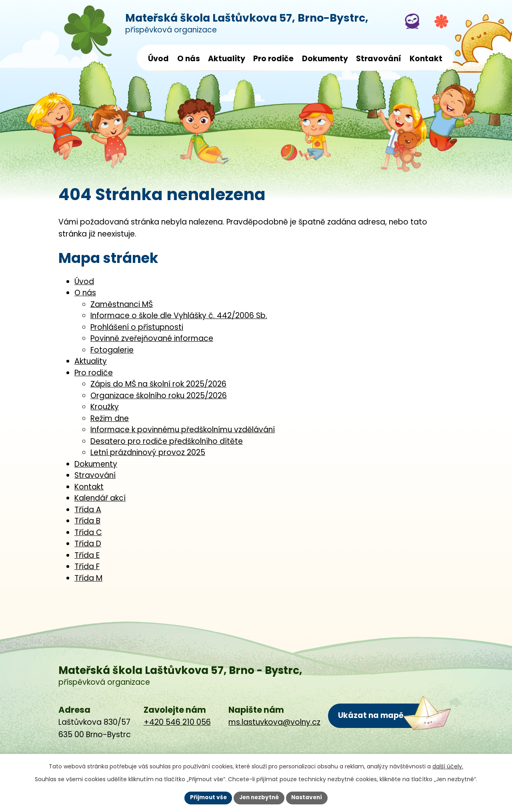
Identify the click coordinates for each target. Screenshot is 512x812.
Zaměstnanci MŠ (122, 304)
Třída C (88, 532)
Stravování (379, 59)
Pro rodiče (273, 59)
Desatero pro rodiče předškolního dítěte (167, 441)
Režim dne (110, 418)
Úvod (158, 59)
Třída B (87, 521)
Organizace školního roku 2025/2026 (159, 396)
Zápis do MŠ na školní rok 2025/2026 (158, 384)
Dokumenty (325, 59)
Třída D (88, 544)
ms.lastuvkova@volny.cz (274, 722)
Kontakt (426, 59)
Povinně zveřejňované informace (152, 338)
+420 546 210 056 (177, 722)
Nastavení (309, 798)
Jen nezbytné (259, 798)
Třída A (88, 510)
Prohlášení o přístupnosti (137, 327)
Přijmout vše (206, 798)
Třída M (88, 578)
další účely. (448, 766)
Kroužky (105, 407)
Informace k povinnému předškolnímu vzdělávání (183, 430)
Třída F (87, 566)
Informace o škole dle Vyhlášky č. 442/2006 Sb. (179, 316)
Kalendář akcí (100, 498)
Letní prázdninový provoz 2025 (148, 452)
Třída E (87, 555)
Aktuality (227, 59)
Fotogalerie (112, 350)
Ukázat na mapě (371, 715)
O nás (189, 59)
